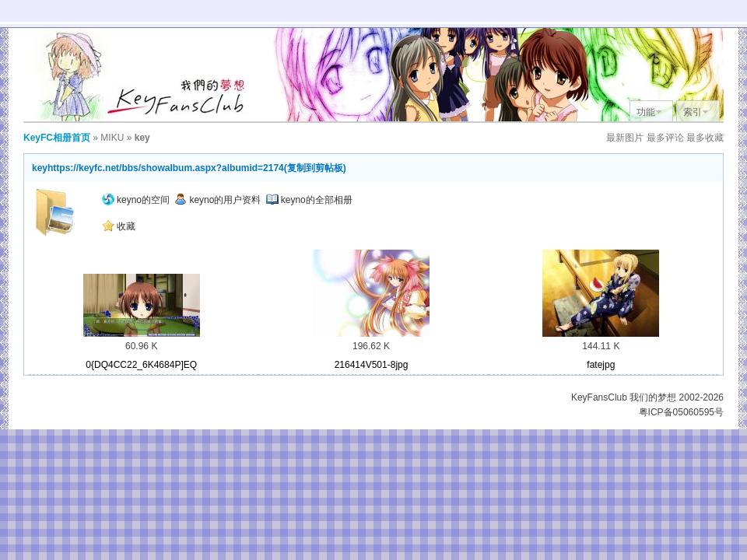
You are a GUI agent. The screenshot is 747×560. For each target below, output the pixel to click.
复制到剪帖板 (315, 168)
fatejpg (601, 365)
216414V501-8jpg (372, 365)
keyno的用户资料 (217, 200)
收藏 (119, 226)
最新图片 (625, 138)
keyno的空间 (136, 200)
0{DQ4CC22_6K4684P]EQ (141, 365)
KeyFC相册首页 (57, 138)
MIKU (112, 138)
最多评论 (665, 138)
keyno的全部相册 (309, 200)
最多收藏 (705, 138)
